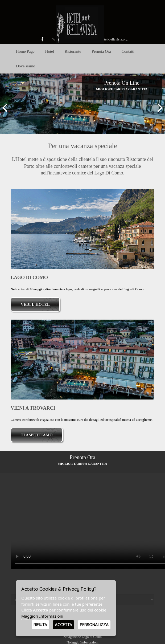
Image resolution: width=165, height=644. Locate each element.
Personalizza (94, 625)
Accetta (63, 625)
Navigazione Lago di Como (82, 637)
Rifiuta (40, 625)
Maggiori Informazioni (42, 616)
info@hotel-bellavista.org (110, 39)
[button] (5, 104)
